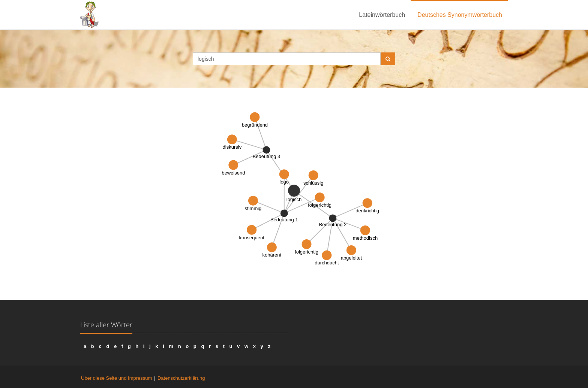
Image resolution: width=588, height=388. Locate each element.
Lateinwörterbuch (382, 15)
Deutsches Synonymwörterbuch (460, 15)
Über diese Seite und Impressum (116, 378)
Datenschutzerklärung (181, 378)
